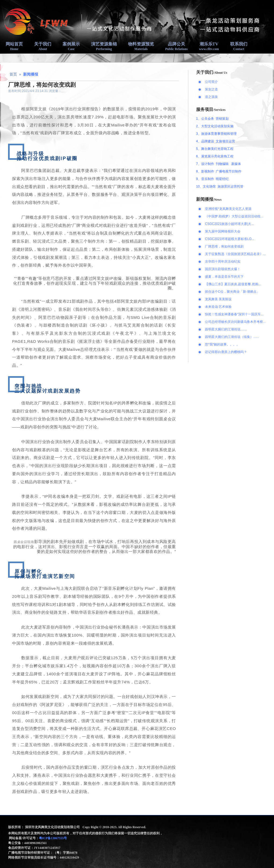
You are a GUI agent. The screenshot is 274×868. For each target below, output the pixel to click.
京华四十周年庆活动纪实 (223, 262)
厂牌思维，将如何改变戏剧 (224, 246)
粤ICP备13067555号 (53, 838)
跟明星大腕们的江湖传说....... (226, 329)
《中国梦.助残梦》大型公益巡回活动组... (234, 216)
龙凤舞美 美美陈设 (218, 299)
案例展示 (71, 46)
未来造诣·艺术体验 (218, 307)
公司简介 (211, 82)
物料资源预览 (141, 46)
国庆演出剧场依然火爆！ (223, 269)
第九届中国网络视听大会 (223, 231)
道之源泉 (211, 97)
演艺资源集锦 (104, 46)
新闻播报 (31, 74)
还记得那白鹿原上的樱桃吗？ (226, 352)
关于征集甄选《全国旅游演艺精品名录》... (235, 254)
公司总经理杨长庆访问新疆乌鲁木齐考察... (235, 322)
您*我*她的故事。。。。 (222, 344)
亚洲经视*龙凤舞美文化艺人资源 (228, 209)
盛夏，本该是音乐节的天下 (224, 277)
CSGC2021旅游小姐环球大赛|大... (229, 224)
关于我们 (43, 46)
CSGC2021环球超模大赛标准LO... (230, 239)
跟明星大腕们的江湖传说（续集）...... (232, 337)
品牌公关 (176, 46)
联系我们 (239, 46)
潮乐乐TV (209, 46)
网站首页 (14, 46)
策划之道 (211, 89)
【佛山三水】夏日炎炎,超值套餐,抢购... (233, 284)
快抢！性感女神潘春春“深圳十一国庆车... (234, 314)
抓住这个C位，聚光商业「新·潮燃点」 (232, 292)
